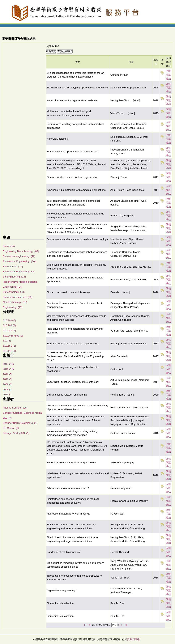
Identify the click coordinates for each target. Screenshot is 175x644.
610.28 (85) (9, 320)
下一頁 (124, 625)
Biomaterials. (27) (13, 267)
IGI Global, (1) (11, 428)
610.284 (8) (9, 325)
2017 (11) (8, 364)
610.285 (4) (9, 330)
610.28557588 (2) (13, 336)
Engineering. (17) (13, 307)
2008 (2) (8, 384)
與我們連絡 (133, 639)
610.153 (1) (9, 346)
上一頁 (87, 625)
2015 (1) (8, 394)
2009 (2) (8, 390)
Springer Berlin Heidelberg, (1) (20, 423)
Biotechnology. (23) (14, 292)
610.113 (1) (9, 351)
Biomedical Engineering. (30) (19, 261)
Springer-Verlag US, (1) (16, 433)
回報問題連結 (168, 75)
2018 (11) (8, 369)
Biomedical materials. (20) (18, 297)
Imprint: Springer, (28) (15, 408)
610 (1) (7, 341)
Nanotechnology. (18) (15, 302)
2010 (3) (8, 379)
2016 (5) (8, 374)
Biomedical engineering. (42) (19, 256)
